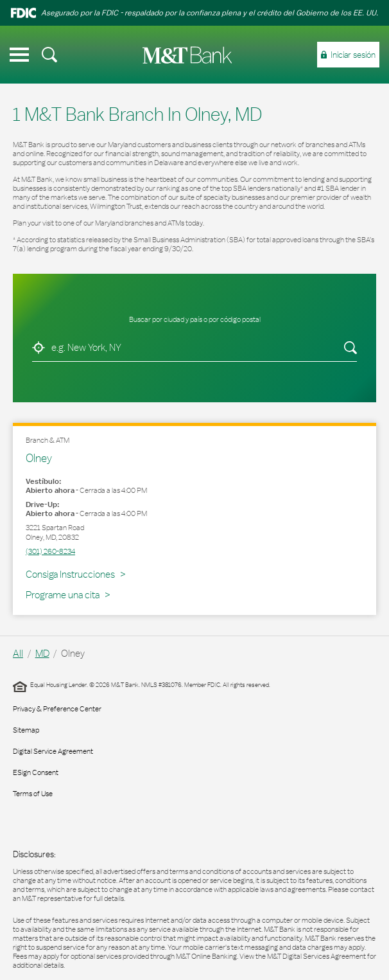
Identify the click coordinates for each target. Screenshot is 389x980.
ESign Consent (36, 772)
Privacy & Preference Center (57, 709)
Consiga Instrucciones (73, 574)
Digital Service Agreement (53, 751)
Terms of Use (33, 794)
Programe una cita (63, 595)
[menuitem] (49, 55)
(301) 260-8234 (50, 551)
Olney (39, 458)
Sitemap (26, 730)
